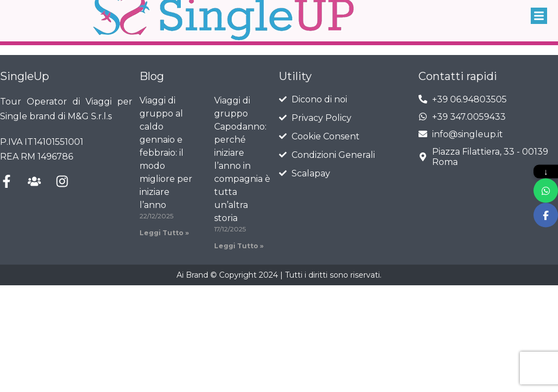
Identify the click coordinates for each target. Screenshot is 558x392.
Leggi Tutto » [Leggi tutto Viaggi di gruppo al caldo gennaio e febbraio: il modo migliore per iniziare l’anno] (164, 233)
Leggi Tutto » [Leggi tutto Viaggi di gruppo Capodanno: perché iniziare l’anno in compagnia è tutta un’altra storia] (239, 246)
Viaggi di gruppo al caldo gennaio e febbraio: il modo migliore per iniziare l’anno (166, 153)
